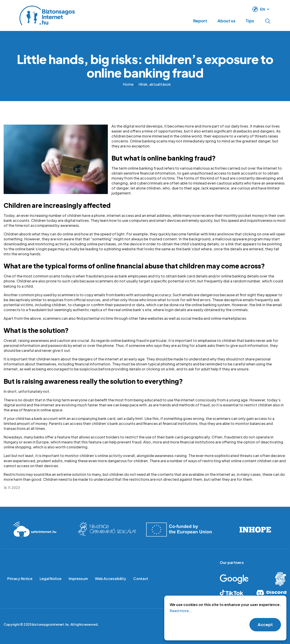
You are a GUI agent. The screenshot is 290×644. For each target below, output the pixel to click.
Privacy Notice (20, 579)
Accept (265, 628)
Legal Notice (51, 579)
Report (193, 21)
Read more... (181, 614)
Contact (141, 579)
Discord (271, 593)
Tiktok (235, 593)
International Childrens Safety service (107, 530)
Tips (248, 21)
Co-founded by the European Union (181, 530)
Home (128, 84)
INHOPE (255, 530)
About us (222, 21)
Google (241, 579)
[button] (56, 159)
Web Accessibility (110, 579)
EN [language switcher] (262, 9)
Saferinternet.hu (35, 530)
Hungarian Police (277, 579)
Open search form (268, 21)
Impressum (78, 579)
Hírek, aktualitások (155, 84)
